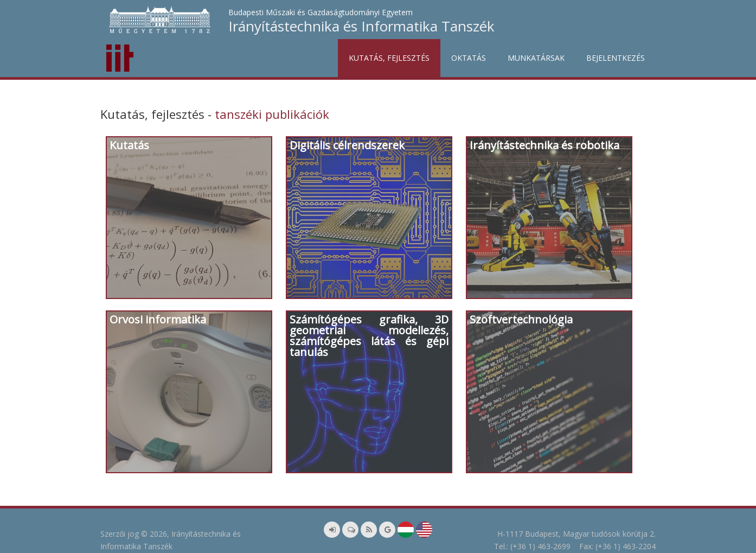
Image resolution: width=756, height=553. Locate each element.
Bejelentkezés (616, 58)
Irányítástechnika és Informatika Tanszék (361, 26)
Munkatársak (536, 58)
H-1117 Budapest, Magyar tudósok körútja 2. (576, 534)
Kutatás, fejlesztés (389, 58)
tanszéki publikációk (272, 114)
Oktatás (469, 58)
